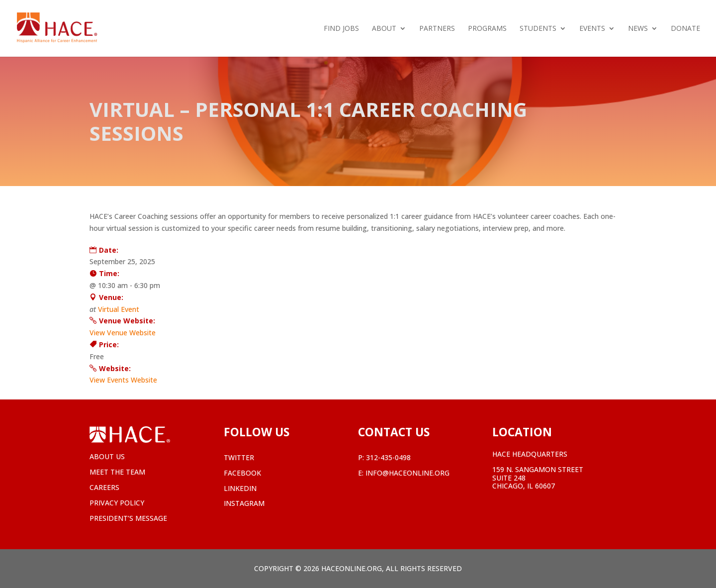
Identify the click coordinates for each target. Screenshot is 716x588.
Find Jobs (341, 29)
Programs (487, 29)
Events (592, 29)
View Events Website (123, 380)
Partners (437, 29)
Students (538, 29)
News (638, 29)
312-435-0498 (388, 457)
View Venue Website (123, 333)
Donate (685, 29)
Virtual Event (119, 309)
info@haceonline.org (407, 473)
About (384, 29)
